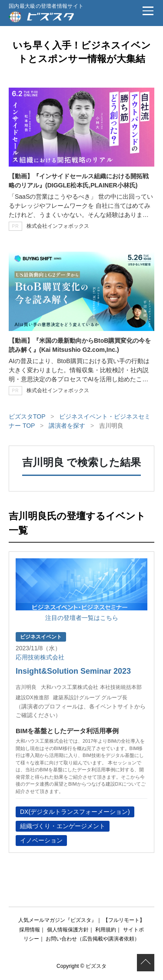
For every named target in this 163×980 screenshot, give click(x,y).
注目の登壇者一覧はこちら (82, 618)
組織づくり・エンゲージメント (63, 826)
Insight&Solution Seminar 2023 (73, 671)
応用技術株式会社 (40, 657)
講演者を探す (67, 426)
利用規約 (106, 930)
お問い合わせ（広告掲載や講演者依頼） (93, 939)
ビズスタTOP (27, 416)
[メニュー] (148, 11)
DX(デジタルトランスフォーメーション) (75, 812)
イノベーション (41, 840)
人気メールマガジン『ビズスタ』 (57, 920)
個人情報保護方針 (68, 930)
